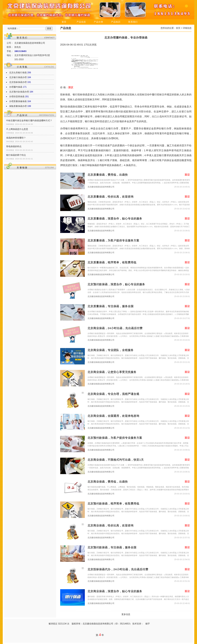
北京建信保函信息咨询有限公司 (101, 187)
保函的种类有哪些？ (16, 138)
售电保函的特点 (14, 146)
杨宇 (148, 624)
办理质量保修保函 (18, 101)
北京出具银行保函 (18, 73)
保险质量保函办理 (18, 106)
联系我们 (133, 22)
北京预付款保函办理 (19, 92)
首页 (64, 22)
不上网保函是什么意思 (17, 129)
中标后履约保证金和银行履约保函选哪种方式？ (29, 121)
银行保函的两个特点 (16, 155)
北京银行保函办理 (18, 77)
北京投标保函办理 (18, 82)
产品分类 (99, 22)
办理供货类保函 (17, 97)
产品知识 (116, 22)
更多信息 (126, 614)
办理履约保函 (16, 87)
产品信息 (81, 22)
